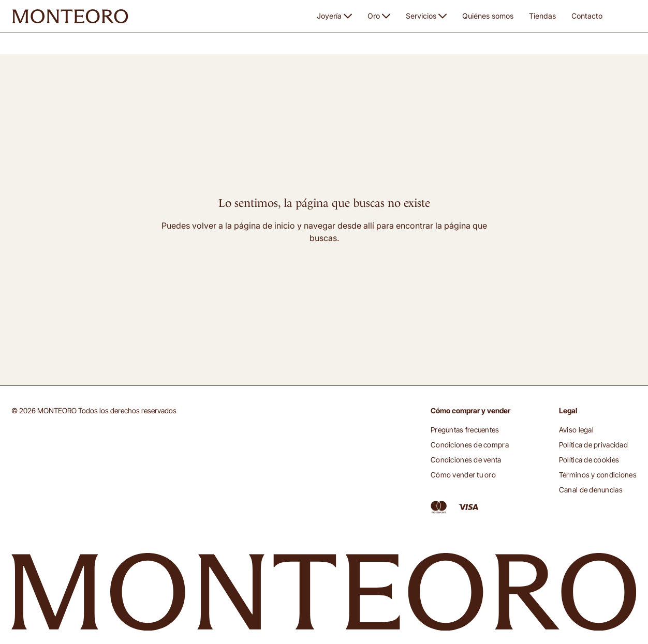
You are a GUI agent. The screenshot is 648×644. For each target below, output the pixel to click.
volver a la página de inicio (244, 226)
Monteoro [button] (29, 49)
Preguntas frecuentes (465, 430)
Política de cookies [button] (589, 460)
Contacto (587, 16)
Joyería (334, 16)
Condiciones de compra (470, 445)
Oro (379, 16)
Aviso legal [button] (576, 430)
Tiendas (542, 16)
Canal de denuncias (591, 490)
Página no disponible (88, 49)
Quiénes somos (488, 16)
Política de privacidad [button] (593, 445)
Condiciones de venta (466, 460)
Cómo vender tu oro (463, 475)
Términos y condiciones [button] (598, 475)
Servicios (426, 16)
